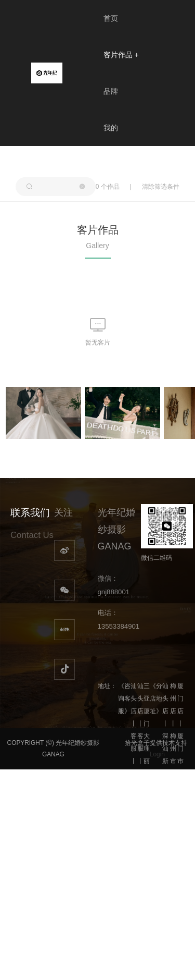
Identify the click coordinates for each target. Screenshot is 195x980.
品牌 (111, 91)
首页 (111, 18)
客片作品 (121, 55)
